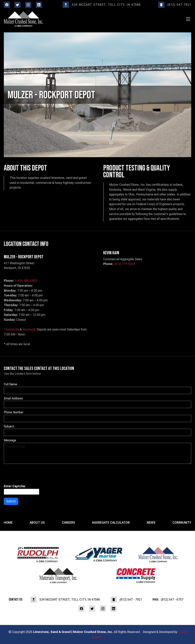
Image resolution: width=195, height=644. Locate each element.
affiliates (98, 623)
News (151, 523)
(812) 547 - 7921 (126, 600)
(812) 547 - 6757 (168, 600)
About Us (37, 523)
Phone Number (14, 412)
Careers (68, 523)
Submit (11, 501)
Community (182, 523)
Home (8, 523)
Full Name (10, 384)
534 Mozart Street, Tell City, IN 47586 (102, 5)
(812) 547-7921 (175, 5)
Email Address (13, 398)
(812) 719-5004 (125, 264)
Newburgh (29, 329)
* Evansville (11, 329)
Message (10, 440)
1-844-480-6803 (26, 281)
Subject (9, 426)
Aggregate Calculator (111, 523)
